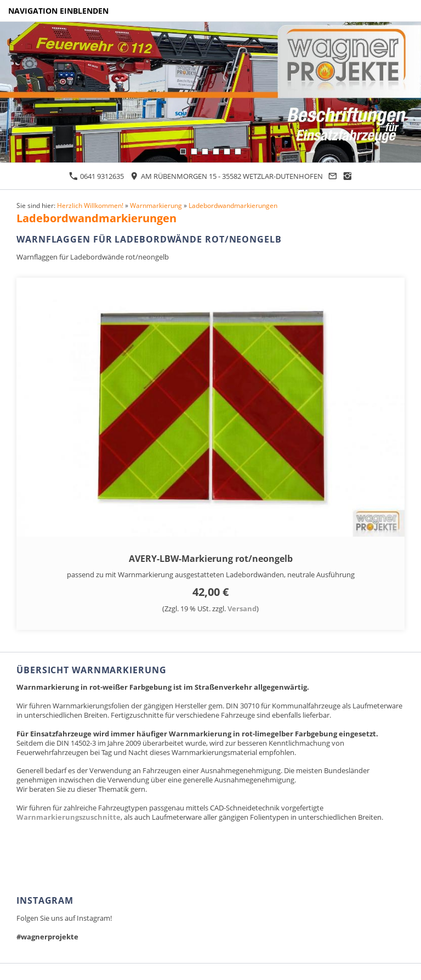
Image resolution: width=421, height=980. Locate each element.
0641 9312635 (96, 176)
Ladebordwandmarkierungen (233, 205)
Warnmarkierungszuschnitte (69, 817)
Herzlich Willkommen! (90, 205)
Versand (242, 609)
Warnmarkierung (156, 205)
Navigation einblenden (58, 11)
